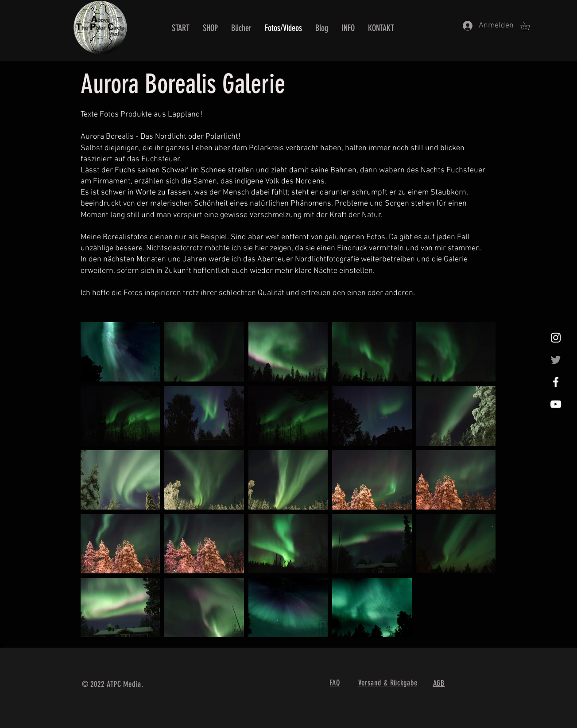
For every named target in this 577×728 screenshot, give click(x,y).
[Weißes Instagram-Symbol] (556, 338)
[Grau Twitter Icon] (556, 360)
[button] (529, 26)
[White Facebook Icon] (556, 382)
